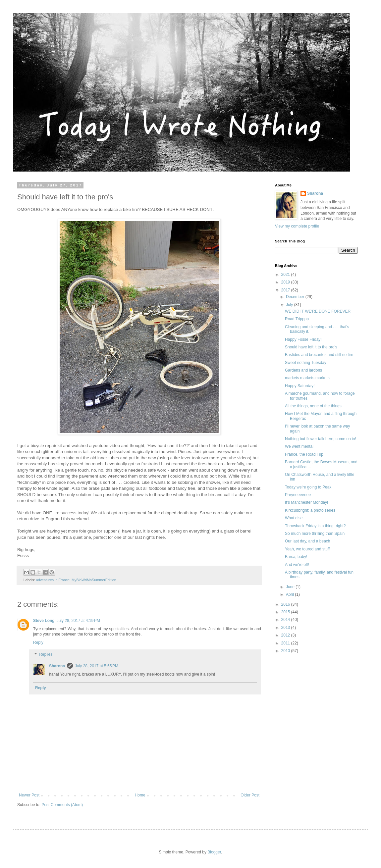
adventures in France (53, 580)
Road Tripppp (297, 319)
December (296, 297)
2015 (286, 612)
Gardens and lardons (303, 370)
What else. (294, 518)
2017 (286, 290)
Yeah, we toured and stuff (307, 549)
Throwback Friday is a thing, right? (315, 526)
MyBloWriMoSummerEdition (94, 580)
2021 (286, 275)
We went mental (299, 446)
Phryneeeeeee (298, 495)
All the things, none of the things (313, 406)
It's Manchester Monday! (306, 502)
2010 (286, 651)
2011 (286, 643)
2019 (286, 282)
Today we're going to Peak (308, 487)
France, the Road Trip (304, 454)
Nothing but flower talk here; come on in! (321, 439)
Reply (38, 642)
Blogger (214, 852)
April (290, 594)
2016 (286, 604)
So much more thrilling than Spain (315, 534)
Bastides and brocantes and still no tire (319, 355)
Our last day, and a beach (308, 541)
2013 (286, 628)
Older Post (250, 795)
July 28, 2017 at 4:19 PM (78, 621)
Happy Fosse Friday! (303, 339)
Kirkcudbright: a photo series (310, 510)
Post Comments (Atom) (62, 805)
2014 (286, 620)
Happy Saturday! (300, 386)
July (290, 305)
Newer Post (29, 795)
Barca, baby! (296, 557)
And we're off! (297, 565)
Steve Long (44, 621)
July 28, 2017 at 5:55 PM (97, 666)
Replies (46, 654)
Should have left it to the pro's (311, 347)
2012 (286, 635)
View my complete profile (297, 226)
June (291, 587)
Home (140, 795)
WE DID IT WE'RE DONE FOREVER (318, 311)
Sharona (57, 666)
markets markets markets (307, 378)
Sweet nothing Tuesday (306, 363)
